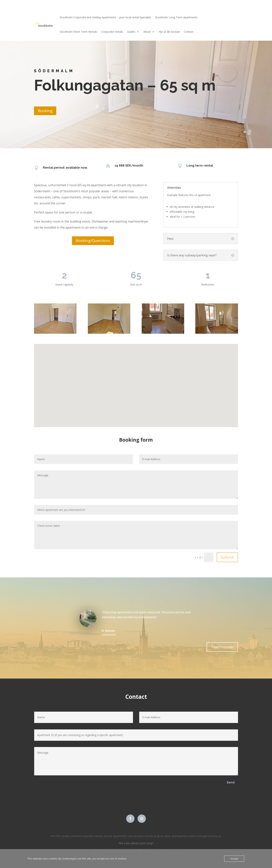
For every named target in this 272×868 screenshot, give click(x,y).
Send (231, 782)
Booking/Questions (93, 241)
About (147, 32)
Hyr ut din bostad (169, 32)
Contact (189, 32)
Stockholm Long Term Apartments (176, 17)
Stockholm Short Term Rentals (78, 32)
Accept (234, 859)
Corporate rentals (112, 32)
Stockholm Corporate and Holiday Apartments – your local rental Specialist (105, 17)
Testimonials (222, 647)
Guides (131, 32)
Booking (45, 111)
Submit (227, 557)
